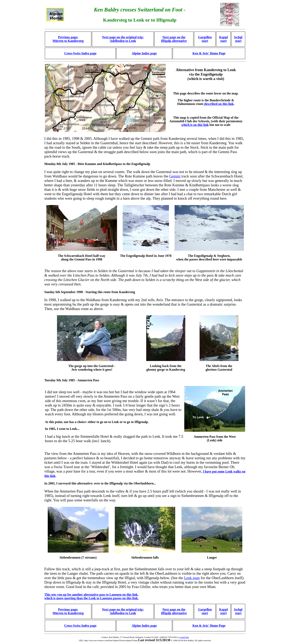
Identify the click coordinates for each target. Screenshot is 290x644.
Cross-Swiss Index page (80, 53)
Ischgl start (238, 39)
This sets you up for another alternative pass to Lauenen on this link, (91, 595)
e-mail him (184, 637)
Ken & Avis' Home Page (209, 53)
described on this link (219, 104)
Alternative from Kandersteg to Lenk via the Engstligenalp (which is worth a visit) (206, 74)
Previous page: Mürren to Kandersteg (68, 39)
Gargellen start (205, 39)
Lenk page (192, 578)
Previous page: (68, 609)
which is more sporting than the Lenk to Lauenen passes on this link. (91, 598)
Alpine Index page (144, 53)
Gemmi (175, 176)
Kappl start (223, 39)
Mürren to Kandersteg (68, 613)
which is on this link (195, 125)
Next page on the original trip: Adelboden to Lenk (123, 39)
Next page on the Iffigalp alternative (174, 39)
